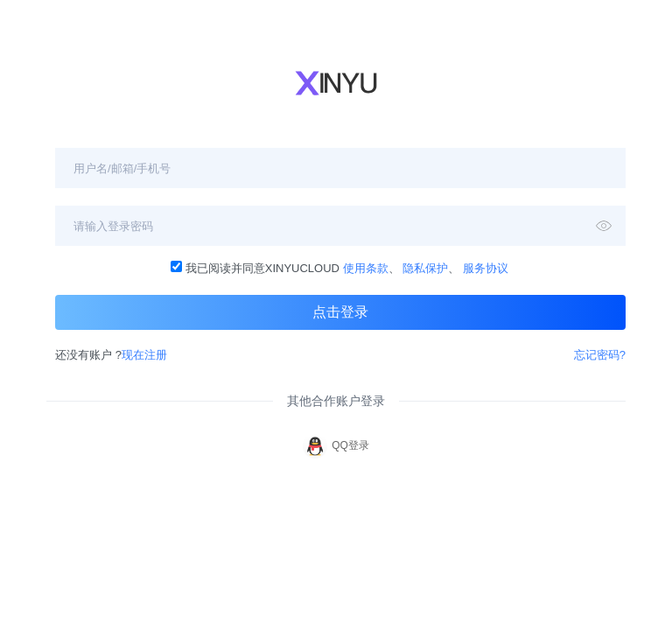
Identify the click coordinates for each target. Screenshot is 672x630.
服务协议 (486, 268)
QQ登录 (336, 446)
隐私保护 (425, 268)
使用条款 (366, 268)
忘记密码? (600, 355)
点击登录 (340, 312)
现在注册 (144, 355)
